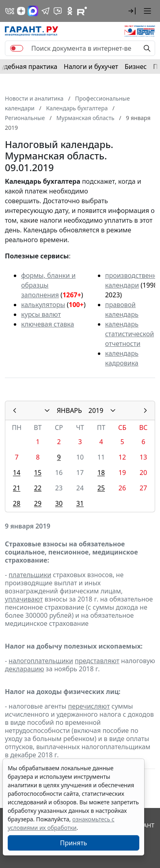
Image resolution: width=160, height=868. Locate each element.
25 (101, 488)
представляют (97, 661)
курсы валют (41, 314)
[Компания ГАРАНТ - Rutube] (82, 11)
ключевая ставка (48, 324)
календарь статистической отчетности (130, 334)
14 (17, 473)
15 (38, 473)
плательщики (30, 575)
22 (38, 488)
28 (17, 503)
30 (59, 503)
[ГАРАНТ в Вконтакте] (10, 11)
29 (38, 503)
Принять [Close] (74, 843)
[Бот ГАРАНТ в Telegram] (58, 11)
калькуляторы (43, 305)
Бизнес (136, 67)
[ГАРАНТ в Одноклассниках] (70, 11)
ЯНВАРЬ (69, 410)
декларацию (24, 669)
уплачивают (24, 599)
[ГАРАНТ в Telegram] (45, 11)
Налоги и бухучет (91, 67)
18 (101, 473)
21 (17, 488)
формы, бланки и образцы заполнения (48, 285)
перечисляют (89, 706)
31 (80, 503)
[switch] (17, 48)
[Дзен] (21, 11)
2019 (96, 410)
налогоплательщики (41, 661)
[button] (132, 11)
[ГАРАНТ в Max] (33, 11)
